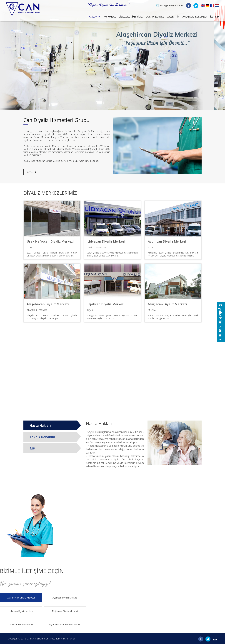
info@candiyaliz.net (172, 5)
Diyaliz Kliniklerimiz (113, 18)
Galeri (161, 18)
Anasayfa (71, 18)
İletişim (214, 18)
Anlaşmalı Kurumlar (191, 18)
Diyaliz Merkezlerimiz (50, 193)
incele (31, 172)
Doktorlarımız (142, 18)
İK (171, 18)
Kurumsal (89, 18)
